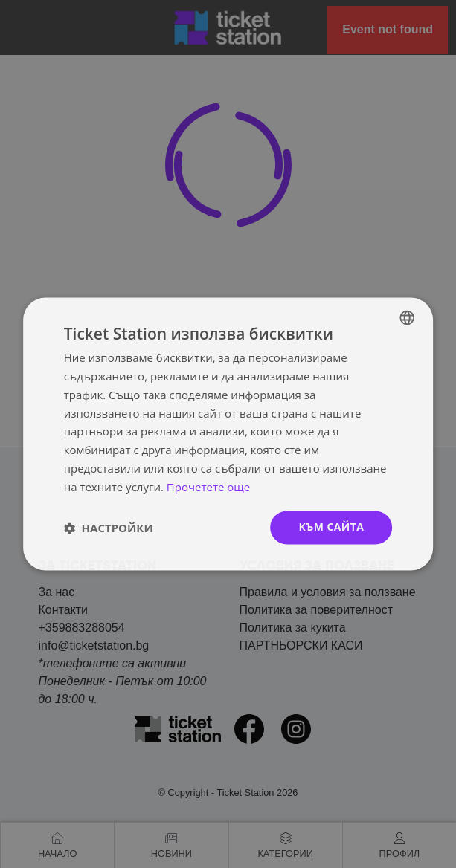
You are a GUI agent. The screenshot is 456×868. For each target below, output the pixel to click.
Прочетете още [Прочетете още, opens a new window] (208, 487)
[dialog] (228, 434)
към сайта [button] (331, 527)
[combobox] (407, 317)
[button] (109, 528)
